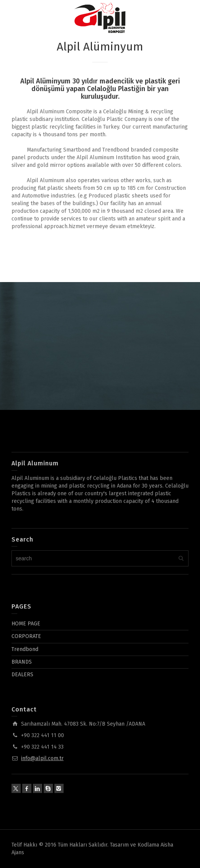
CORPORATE (26, 636)
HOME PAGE (26, 624)
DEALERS (22, 675)
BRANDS (22, 662)
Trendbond (25, 649)
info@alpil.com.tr (42, 758)
